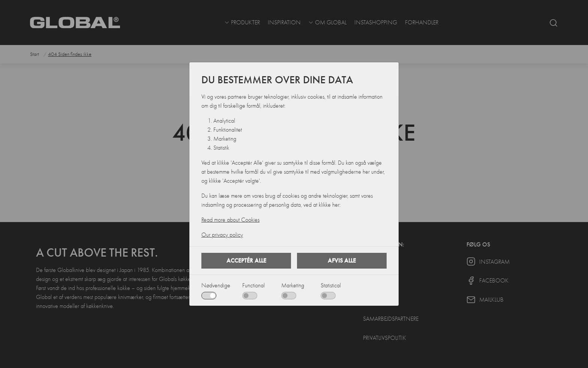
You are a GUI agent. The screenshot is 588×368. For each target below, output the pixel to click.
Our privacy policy (222, 235)
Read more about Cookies (230, 220)
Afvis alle (342, 261)
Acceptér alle (246, 261)
